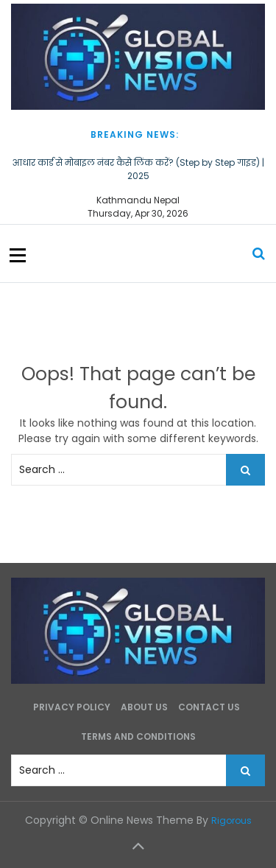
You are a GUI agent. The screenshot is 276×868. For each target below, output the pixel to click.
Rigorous (231, 820)
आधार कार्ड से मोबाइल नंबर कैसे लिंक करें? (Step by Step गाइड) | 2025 (138, 169)
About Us (144, 707)
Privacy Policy (72, 707)
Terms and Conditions (138, 736)
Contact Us (209, 707)
